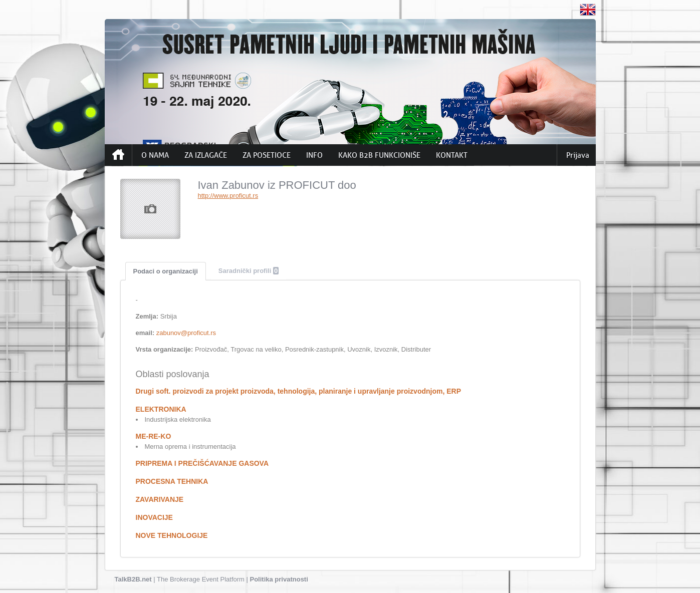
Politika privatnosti (279, 579)
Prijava (578, 155)
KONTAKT (452, 155)
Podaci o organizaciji (166, 271)
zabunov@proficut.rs (186, 333)
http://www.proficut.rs (228, 196)
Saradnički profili (249, 271)
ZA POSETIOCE (267, 155)
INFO (314, 155)
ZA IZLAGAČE (206, 155)
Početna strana (118, 155)
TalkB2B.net (133, 579)
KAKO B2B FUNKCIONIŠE (379, 155)
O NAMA (155, 155)
